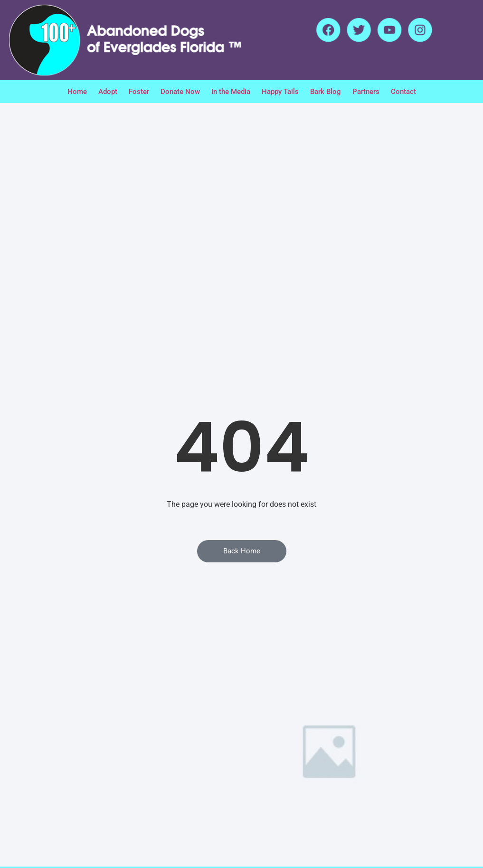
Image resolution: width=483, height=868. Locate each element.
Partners (366, 92)
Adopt (108, 92)
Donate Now (180, 92)
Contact (403, 92)
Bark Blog (326, 92)
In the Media (231, 92)
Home (77, 92)
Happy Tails (280, 92)
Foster (139, 92)
